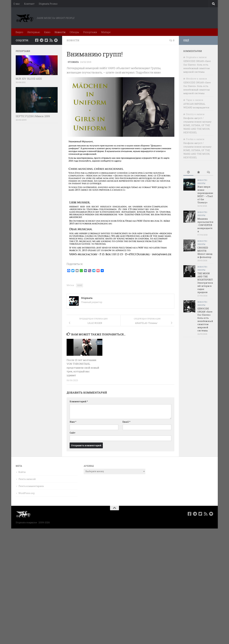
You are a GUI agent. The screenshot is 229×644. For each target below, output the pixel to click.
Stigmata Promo (48, 4)
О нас (17, 4)
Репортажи (90, 32)
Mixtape (106, 32)
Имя (73, 421)
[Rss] (51, 40)
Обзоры (74, 32)
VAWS (80, 285)
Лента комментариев (31, 486)
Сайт (73, 432)
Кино (47, 32)
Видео (19, 32)
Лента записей (27, 479)
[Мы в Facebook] (37, 40)
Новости (60, 32)
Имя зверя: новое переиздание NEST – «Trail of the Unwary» (205, 195)
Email (126, 421)
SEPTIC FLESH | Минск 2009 (33, 116)
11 (99, 342)
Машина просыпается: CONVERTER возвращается (205, 225)
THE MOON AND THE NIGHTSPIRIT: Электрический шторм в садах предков (205, 283)
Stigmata (73, 62)
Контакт (29, 4)
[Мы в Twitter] (46, 40)
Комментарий (79, 401)
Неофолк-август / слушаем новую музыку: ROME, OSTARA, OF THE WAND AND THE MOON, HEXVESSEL (198, 125)
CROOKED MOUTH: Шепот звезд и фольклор (205, 252)
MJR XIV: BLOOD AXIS (29, 79)
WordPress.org (26, 493)
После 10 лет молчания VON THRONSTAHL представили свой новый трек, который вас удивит (83, 367)
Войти (22, 472)
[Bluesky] (56, 40)
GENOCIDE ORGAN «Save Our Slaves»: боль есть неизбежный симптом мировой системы (205, 319)
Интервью (34, 32)
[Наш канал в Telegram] (41, 40)
